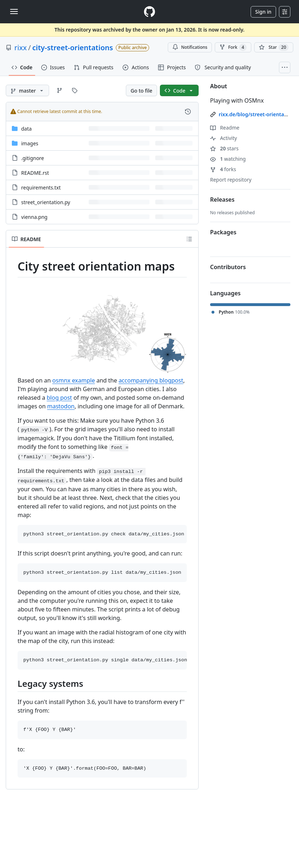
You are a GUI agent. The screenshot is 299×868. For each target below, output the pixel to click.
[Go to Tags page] (75, 90)
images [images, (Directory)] (30, 143)
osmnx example (74, 380)
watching (228, 159)
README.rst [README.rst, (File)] (35, 173)
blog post (59, 398)
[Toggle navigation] (14, 11)
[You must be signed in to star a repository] (274, 47)
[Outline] (189, 239)
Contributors (228, 267)
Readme (225, 128)
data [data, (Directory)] (26, 129)
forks (223, 169)
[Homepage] (149, 12)
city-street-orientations (73, 48)
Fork (233, 47)
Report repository (231, 180)
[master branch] (27, 90)
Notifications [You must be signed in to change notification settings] (190, 47)
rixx (21, 48)
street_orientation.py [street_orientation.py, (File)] (46, 202)
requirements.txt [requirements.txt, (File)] (41, 187)
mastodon (61, 406)
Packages (223, 232)
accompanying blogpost (151, 380)
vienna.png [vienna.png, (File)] (34, 217)
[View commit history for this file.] (188, 112)
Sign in (263, 12)
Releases (222, 200)
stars (224, 148)
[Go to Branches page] (60, 90)
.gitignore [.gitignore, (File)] (33, 158)
